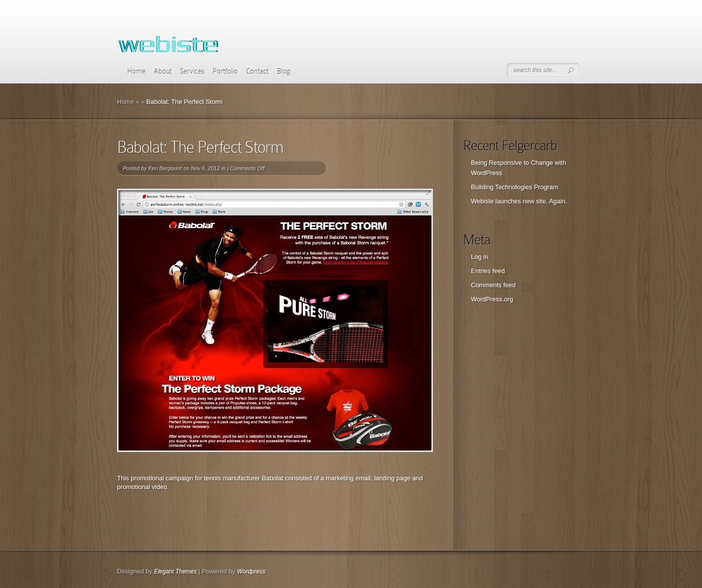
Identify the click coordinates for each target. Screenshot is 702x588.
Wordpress (251, 571)
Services (192, 71)
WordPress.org (492, 299)
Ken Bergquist (165, 168)
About (163, 71)
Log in (479, 257)
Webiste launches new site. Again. (519, 201)
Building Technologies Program (515, 187)
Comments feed (493, 285)
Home (136, 71)
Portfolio (225, 71)
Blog (284, 71)
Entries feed (488, 271)
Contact (257, 71)
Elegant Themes (175, 571)
